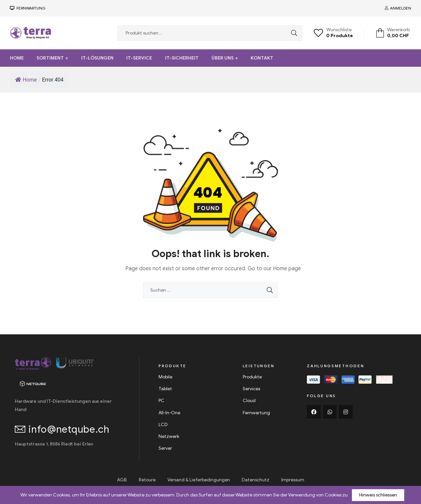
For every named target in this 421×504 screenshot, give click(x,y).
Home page (287, 269)
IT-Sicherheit (182, 58)
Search (292, 33)
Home (17, 58)
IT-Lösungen (97, 58)
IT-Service (139, 58)
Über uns (223, 58)
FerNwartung (30, 8)
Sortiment (50, 58)
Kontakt (262, 58)
